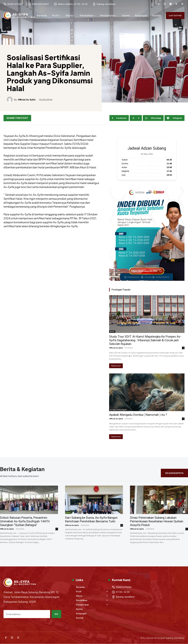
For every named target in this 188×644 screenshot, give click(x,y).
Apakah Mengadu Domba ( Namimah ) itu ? (138, 415)
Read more (116, 366)
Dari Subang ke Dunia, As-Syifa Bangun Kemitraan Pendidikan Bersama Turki (91, 520)
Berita (112, 332)
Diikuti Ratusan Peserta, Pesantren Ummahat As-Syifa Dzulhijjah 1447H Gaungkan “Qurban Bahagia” (25, 521)
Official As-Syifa (27, 100)
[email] (27, 614)
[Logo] (19, 16)
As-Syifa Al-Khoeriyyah (118, 410)
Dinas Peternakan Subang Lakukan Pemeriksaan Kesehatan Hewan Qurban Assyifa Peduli (157, 521)
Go (56, 614)
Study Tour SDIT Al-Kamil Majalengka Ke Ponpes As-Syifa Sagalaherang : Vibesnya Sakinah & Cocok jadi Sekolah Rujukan (145, 340)
